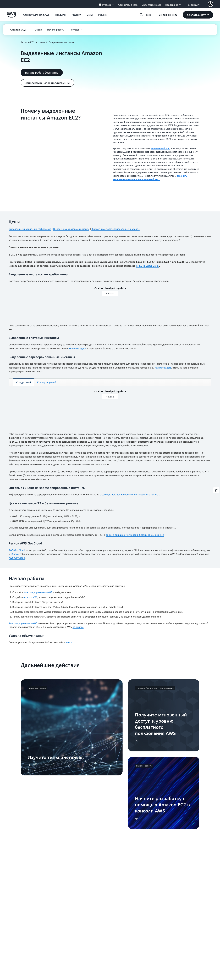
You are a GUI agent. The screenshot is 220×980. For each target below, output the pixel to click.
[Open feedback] (216, 490)
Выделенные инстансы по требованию (30, 229)
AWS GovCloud (17, 550)
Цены (42, 42)
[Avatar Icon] (210, 4)
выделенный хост (161, 148)
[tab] (23, 382)
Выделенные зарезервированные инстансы (115, 229)
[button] (36, 15)
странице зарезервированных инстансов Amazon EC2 (130, 494)
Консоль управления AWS (38, 592)
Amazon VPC (30, 597)
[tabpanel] (110, 406)
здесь (69, 642)
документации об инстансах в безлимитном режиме (135, 535)
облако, (15, 554)
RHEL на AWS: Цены (148, 266)
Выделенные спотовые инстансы (71, 229)
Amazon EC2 (28, 42)
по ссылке (78, 627)
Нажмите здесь (78, 348)
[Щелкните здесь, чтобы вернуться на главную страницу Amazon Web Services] (12, 17)
